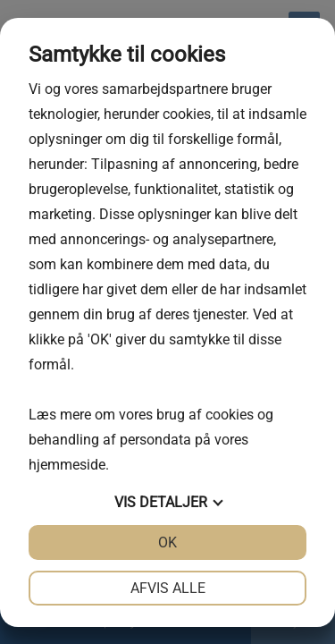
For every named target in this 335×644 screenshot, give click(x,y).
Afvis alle (168, 588)
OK (167, 542)
